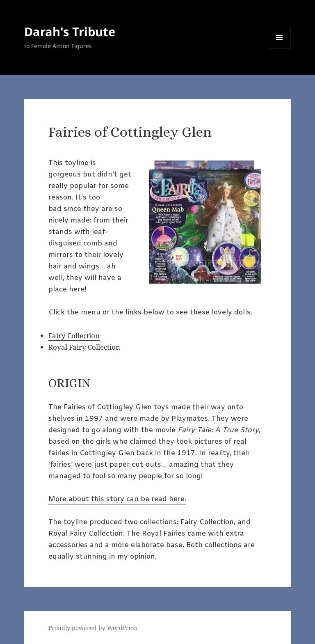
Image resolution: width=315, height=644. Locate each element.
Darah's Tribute (70, 31)
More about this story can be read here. (117, 499)
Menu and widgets (280, 49)
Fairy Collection (74, 336)
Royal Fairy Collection (84, 347)
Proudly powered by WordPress (93, 628)
